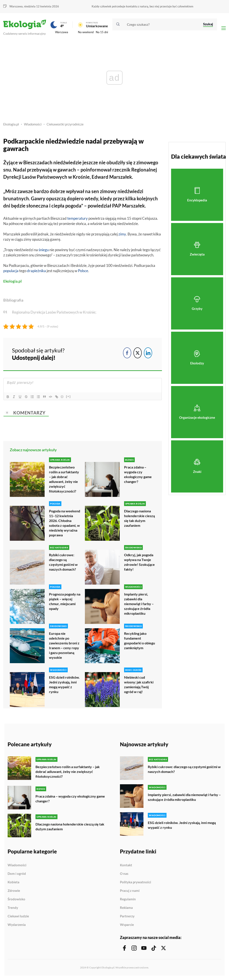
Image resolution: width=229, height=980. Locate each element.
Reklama (126, 908)
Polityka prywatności (136, 882)
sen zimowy (104, 191)
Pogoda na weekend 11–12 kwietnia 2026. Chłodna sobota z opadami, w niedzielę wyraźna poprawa (65, 523)
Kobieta (13, 882)
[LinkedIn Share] (148, 353)
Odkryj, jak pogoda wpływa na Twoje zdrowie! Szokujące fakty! (139, 562)
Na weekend (86, 32)
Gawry (38, 198)
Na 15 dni (102, 32)
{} (62, 396)
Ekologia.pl (11, 124)
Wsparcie (127, 925)
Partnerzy (127, 916)
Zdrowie (14, 891)
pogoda (73, 206)
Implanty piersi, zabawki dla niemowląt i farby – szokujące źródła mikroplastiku (139, 604)
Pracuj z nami (130, 891)
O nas (124, 874)
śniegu (44, 250)
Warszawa (16, 6)
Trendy (13, 908)
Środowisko (16, 899)
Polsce (83, 271)
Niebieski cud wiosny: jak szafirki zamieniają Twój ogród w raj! (139, 684)
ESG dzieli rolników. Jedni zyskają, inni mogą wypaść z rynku (64, 684)
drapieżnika (36, 271)
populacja (11, 271)
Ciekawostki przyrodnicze (65, 124)
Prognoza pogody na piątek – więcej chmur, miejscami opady (65, 601)
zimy (122, 234)
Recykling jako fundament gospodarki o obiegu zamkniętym (140, 641)
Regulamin (128, 899)
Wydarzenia (17, 925)
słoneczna (37, 206)
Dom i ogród (17, 874)
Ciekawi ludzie (18, 916)
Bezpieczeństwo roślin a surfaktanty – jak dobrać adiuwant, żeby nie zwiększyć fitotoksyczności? (64, 479)
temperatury (77, 218)
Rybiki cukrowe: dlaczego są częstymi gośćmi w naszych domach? (63, 562)
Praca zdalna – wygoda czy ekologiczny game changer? (138, 474)
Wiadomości (33, 124)
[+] (68, 396)
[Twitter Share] (138, 353)
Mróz (11, 191)
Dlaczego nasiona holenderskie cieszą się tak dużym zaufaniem (139, 518)
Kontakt (126, 865)
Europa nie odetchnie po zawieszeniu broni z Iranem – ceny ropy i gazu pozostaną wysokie (64, 645)
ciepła (58, 206)
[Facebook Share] (127, 353)
